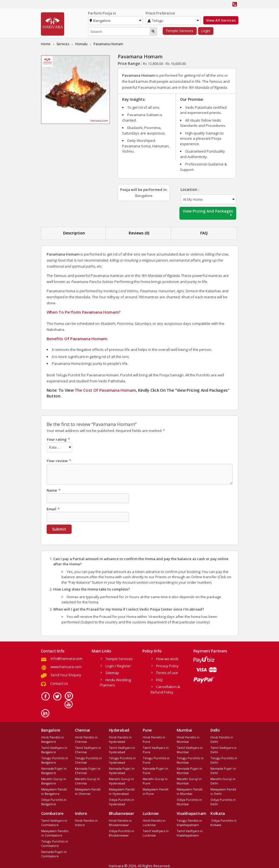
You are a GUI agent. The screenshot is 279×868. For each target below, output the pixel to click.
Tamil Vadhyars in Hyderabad (122, 749)
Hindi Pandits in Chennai (86, 739)
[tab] (74, 233)
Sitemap (112, 672)
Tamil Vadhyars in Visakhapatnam (190, 832)
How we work (167, 658)
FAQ (204, 233)
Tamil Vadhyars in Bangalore (54, 749)
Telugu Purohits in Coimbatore (55, 843)
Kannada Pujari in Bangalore (54, 770)
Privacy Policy (167, 665)
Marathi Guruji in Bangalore (54, 780)
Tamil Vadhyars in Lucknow (156, 832)
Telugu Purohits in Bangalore (55, 760)
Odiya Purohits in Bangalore (54, 801)
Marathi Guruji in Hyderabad (121, 780)
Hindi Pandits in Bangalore (53, 739)
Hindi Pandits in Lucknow (154, 822)
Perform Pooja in (102, 13)
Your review (59, 460)
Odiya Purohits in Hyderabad (122, 801)
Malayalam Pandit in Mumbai (190, 791)
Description (74, 233)
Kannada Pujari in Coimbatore (54, 853)
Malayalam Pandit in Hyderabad (122, 791)
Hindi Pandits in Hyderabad (120, 739)
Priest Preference (160, 13)
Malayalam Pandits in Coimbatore (55, 832)
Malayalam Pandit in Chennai (88, 791)
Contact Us (59, 683)
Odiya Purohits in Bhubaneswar (122, 832)
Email (53, 508)
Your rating (58, 439)
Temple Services (180, 31)
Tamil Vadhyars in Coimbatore (54, 822)
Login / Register (118, 665)
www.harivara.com (66, 666)
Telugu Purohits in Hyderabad (122, 760)
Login (206, 31)
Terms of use (167, 672)
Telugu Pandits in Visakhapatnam (189, 822)
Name (53, 489)
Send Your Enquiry (66, 674)
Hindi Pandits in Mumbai (188, 739)
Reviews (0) (139, 233)
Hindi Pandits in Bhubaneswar (120, 822)
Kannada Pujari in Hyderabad (122, 770)
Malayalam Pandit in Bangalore (54, 791)
